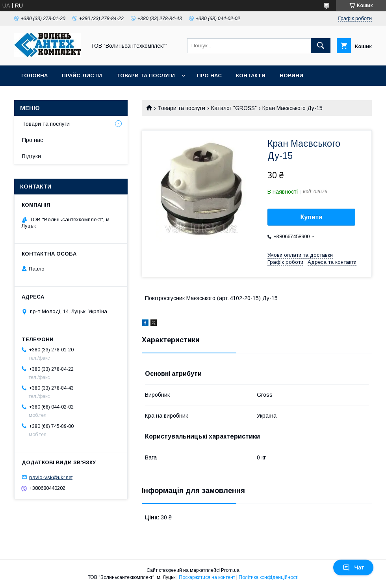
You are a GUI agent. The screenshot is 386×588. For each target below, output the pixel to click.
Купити (312, 217)
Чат (353, 567)
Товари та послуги (146, 76)
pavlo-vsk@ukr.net (51, 477)
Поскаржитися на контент (207, 577)
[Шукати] (321, 46)
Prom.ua (230, 570)
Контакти (251, 76)
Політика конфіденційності (269, 577)
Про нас (209, 76)
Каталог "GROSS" (234, 108)
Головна (34, 76)
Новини (291, 76)
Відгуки (32, 156)
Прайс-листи (82, 76)
